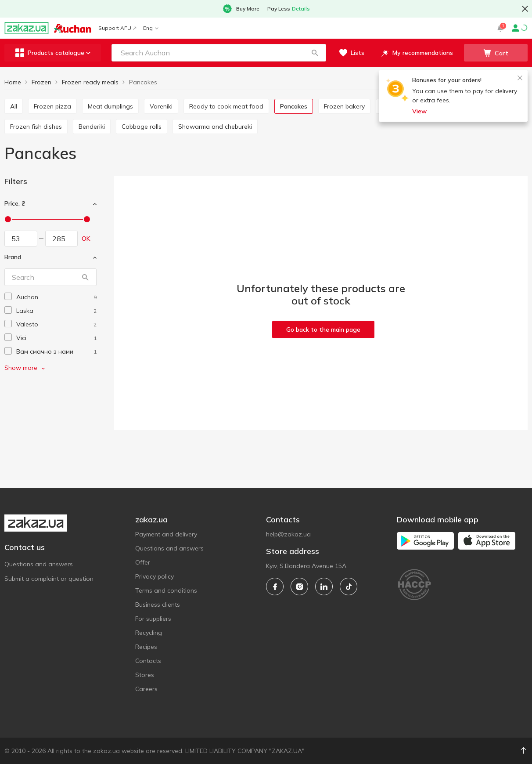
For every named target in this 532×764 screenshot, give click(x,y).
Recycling (149, 633)
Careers (146, 689)
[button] (315, 53)
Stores (145, 675)
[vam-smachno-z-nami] (56, 352)
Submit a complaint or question (49, 579)
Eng (151, 28)
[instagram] (299, 587)
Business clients (158, 605)
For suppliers (153, 619)
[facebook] (275, 587)
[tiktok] (349, 587)
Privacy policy (155, 576)
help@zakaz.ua (288, 534)
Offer (143, 562)
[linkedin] (324, 587)
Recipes (146, 647)
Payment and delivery (166, 534)
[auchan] (56, 297)
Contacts (148, 661)
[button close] (525, 9)
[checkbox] (8, 296)
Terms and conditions (166, 590)
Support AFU (117, 28)
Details (301, 9)
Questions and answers (39, 564)
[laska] (56, 311)
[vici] (56, 338)
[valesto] (56, 324)
